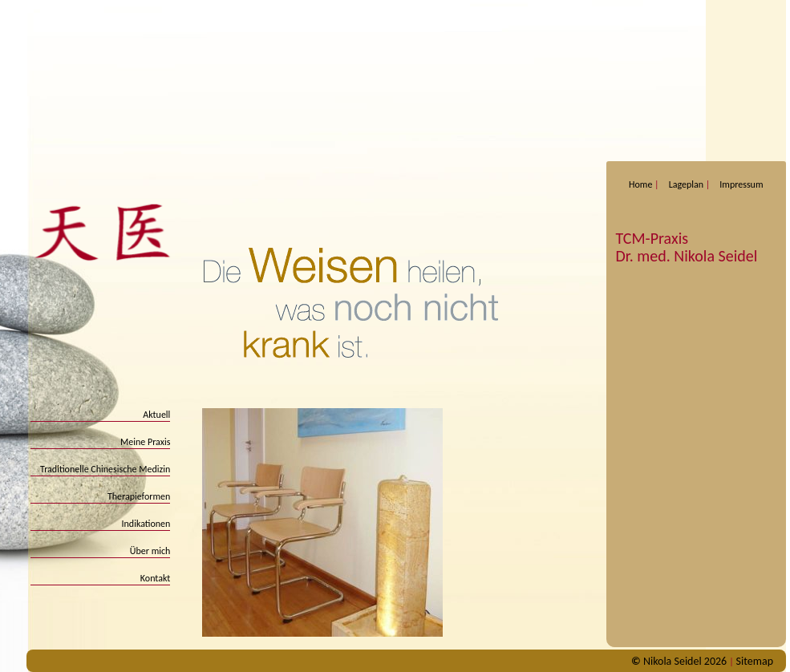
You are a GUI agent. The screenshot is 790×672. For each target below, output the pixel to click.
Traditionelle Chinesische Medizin (105, 469)
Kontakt (156, 578)
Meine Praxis (145, 442)
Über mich (150, 551)
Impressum (741, 184)
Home (640, 184)
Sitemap (755, 661)
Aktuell (156, 415)
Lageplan (686, 184)
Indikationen (146, 524)
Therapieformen (139, 496)
